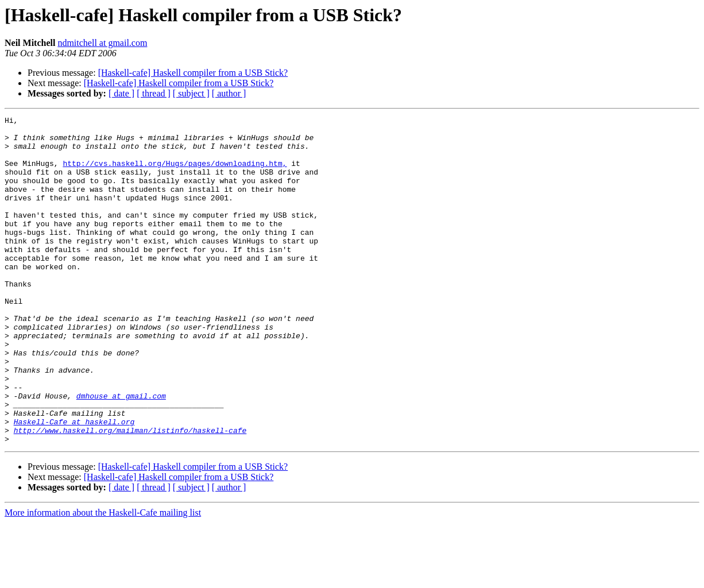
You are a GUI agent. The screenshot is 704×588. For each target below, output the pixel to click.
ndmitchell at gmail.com (102, 43)
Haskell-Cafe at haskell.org (74, 483)
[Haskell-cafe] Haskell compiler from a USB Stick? (193, 73)
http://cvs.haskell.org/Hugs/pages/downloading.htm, (175, 173)
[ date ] (121, 93)
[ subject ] (191, 93)
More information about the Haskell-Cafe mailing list (103, 578)
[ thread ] (154, 93)
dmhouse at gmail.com (121, 452)
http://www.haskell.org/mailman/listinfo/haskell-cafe (130, 494)
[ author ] (229, 93)
